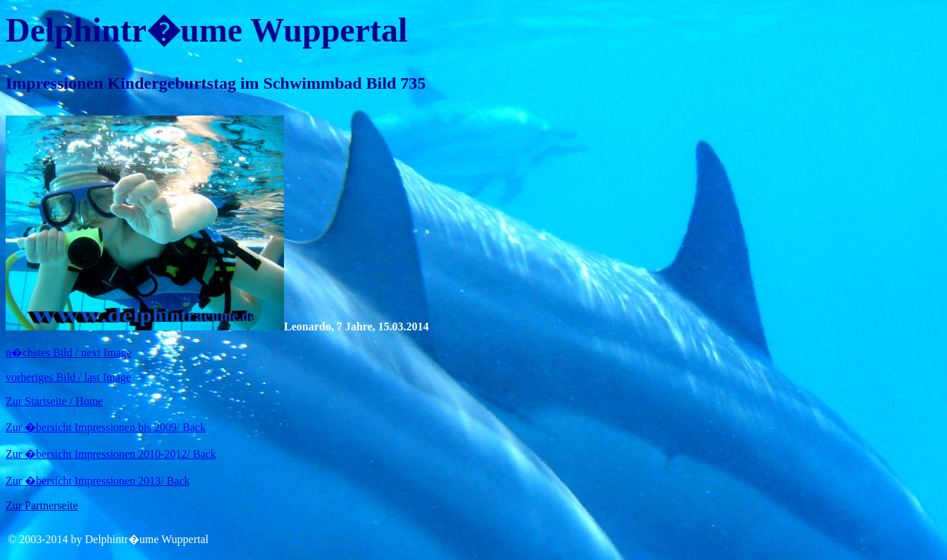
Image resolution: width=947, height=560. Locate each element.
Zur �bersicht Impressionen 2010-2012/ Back (111, 454)
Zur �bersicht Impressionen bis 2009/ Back (106, 427)
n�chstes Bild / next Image (69, 353)
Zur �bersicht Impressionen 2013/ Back (98, 481)
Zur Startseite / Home (54, 401)
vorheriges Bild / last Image (68, 377)
